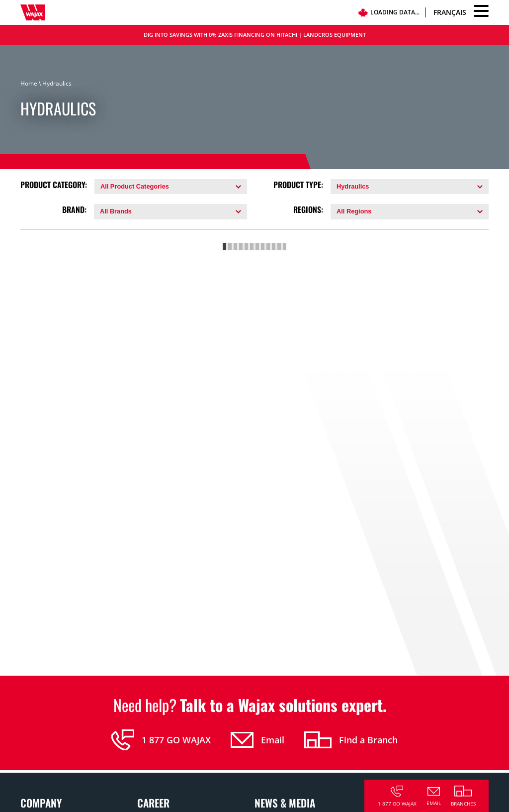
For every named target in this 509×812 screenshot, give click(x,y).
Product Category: (54, 185)
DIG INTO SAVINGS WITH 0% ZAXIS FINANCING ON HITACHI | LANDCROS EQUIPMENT (255, 35)
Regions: (308, 210)
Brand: (74, 210)
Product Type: (298, 185)
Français (450, 12)
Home (29, 83)
